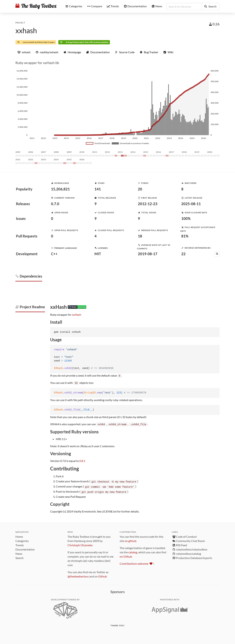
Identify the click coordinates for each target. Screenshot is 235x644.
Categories (22, 540)
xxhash (26, 31)
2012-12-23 (148, 204)
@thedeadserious (78, 575)
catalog (133, 551)
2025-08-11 (191, 204)
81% (185, 236)
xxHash (77, 315)
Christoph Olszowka (80, 544)
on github (130, 540)
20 (140, 189)
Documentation (25, 548)
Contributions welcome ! (137, 562)
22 (183, 254)
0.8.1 (82, 460)
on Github (126, 555)
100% (186, 218)
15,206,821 (60, 189)
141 (98, 189)
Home (19, 535)
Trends (20, 544)
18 (140, 236)
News (19, 553)
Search (19, 557)
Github (103, 575)
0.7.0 (55, 204)
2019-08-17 (148, 254)
